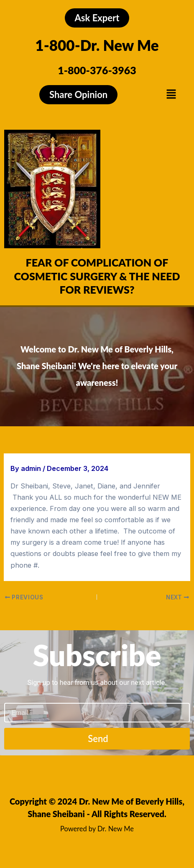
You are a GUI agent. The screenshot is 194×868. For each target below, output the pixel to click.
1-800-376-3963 (97, 70)
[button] (171, 94)
